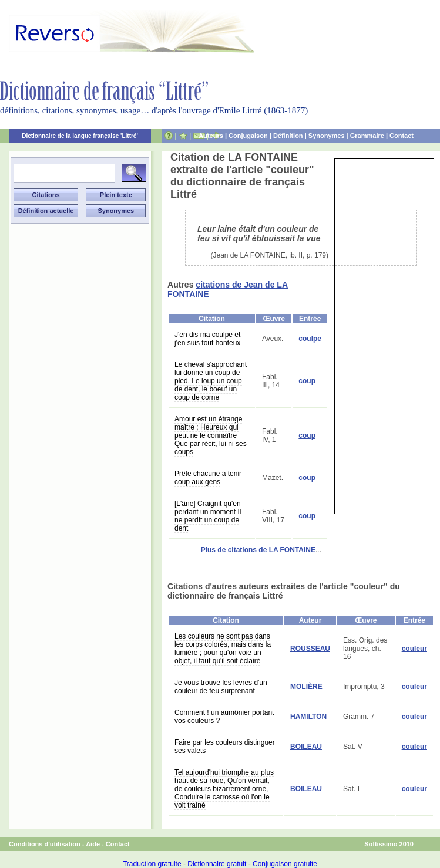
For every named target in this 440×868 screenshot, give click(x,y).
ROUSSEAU (310, 649)
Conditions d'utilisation (45, 844)
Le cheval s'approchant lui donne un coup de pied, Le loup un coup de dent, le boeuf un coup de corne (211, 381)
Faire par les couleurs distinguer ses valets (225, 747)
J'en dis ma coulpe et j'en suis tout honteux (207, 339)
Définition (288, 136)
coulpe (310, 339)
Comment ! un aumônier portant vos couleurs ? (224, 717)
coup (307, 381)
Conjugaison (248, 136)
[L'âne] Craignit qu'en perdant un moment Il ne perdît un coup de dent (208, 516)
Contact (402, 136)
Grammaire (367, 136)
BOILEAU (306, 747)
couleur (414, 649)
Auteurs (211, 136)
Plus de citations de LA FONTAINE (258, 550)
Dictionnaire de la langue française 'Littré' (80, 136)
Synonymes (327, 136)
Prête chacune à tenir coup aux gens (208, 478)
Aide (93, 844)
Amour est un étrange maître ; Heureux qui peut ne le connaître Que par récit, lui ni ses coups (211, 435)
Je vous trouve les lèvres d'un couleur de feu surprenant (221, 687)
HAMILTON (308, 717)
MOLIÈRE (306, 687)
